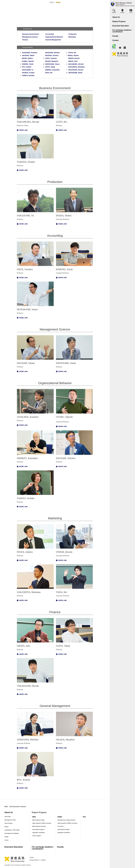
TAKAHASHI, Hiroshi (76, 70)
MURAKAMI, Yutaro (52, 64)
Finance (25, 40)
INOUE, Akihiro (27, 58)
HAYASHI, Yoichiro (52, 55)
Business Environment (31, 34)
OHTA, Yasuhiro (51, 58)
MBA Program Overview (39, 826)
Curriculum (61, 826)
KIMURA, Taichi (28, 64)
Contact (43, 860)
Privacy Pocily (35, 860)
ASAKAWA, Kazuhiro (30, 53)
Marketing (72, 37)
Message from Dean (10, 820)
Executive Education (14, 847)
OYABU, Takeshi (28, 61)
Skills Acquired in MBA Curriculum (42, 823)
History (6, 827)
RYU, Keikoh (27, 67)
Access (7, 840)
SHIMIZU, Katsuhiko (52, 70)
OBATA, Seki (73, 61)
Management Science (30, 37)
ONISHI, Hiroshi (74, 58)
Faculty (60, 847)
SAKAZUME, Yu (28, 70)
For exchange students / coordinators (43, 848)
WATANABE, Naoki (75, 73)
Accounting (50, 34)
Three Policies (9, 823)
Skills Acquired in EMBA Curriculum (67, 823)
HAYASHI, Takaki (28, 55)
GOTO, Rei (72, 53)
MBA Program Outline (38, 820)
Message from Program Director (67, 820)
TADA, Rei (49, 73)
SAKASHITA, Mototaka (76, 67)
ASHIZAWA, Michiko (52, 53)
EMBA (60, 817)
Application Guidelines (39, 833)
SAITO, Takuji (50, 67)
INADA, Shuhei (73, 55)
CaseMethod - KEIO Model (12, 830)
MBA (34, 817)
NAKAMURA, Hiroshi (76, 64)
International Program (38, 830)
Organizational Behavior (54, 37)
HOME (52, 2)
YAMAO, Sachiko (28, 76)
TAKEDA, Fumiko (28, 73)
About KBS (8, 817)
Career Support (37, 836)
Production (73, 34)
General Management (53, 40)
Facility (6, 837)
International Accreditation (12, 833)
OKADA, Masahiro (52, 61)
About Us (9, 812)
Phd (84, 817)
